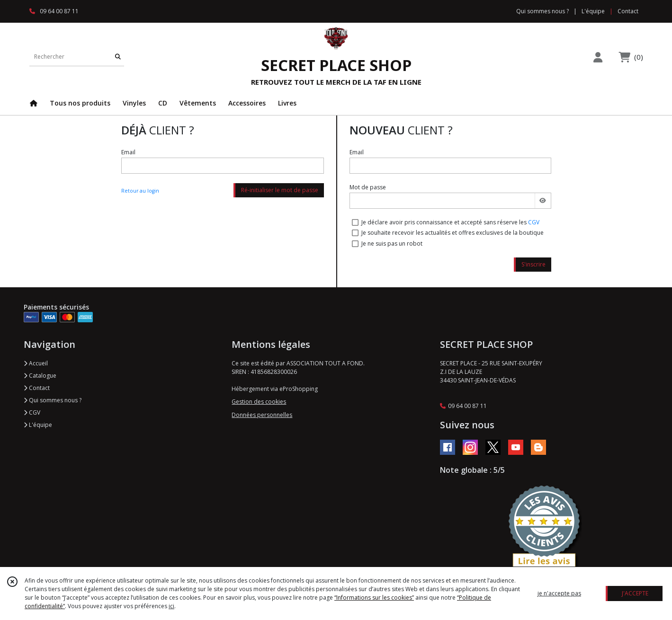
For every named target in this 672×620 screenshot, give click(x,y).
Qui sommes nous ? (53, 400)
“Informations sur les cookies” (374, 598)
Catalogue (40, 376)
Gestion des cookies (259, 402)
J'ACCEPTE (635, 593)
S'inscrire (533, 264)
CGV (534, 222)
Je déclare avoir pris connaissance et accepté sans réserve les (450, 222)
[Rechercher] (118, 57)
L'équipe (38, 425)
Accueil (36, 363)
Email (128, 152)
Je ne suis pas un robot (392, 244)
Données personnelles (262, 415)
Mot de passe (368, 187)
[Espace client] (598, 57)
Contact (628, 11)
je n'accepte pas (559, 593)
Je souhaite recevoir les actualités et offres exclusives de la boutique (452, 233)
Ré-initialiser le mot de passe (280, 190)
